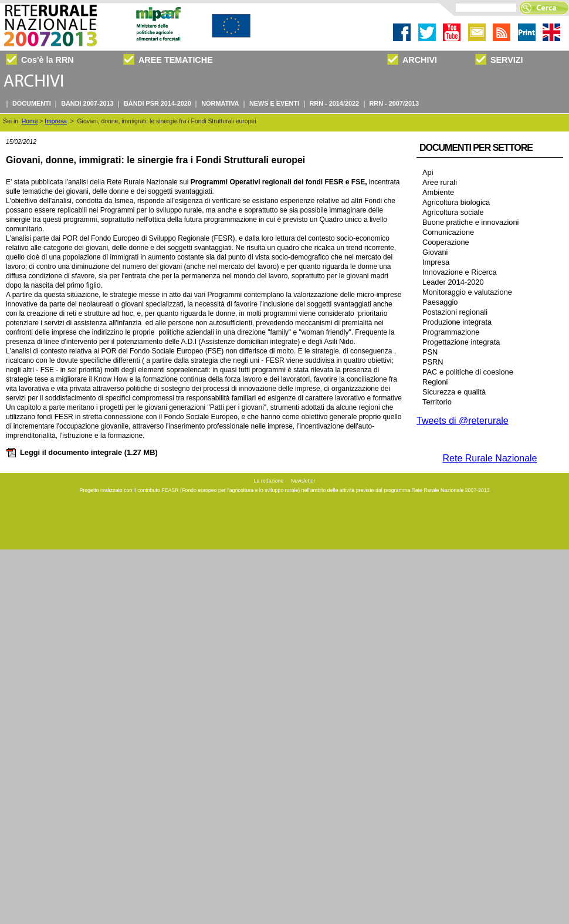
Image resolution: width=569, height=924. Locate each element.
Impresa (56, 121)
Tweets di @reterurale (463, 421)
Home (30, 121)
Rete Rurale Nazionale (490, 458)
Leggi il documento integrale (82, 452)
